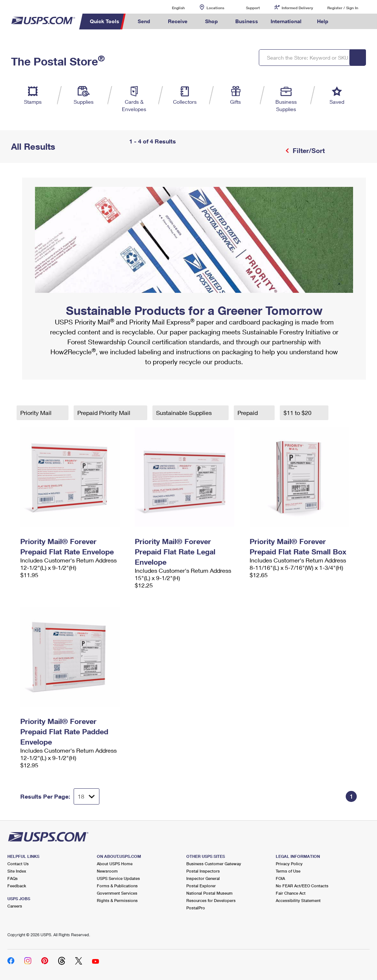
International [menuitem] (286, 21)
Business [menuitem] (247, 21)
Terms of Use (288, 871)
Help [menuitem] (323, 21)
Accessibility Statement (298, 900)
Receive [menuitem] (178, 21)
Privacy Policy (289, 864)
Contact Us (18, 864)
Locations (215, 8)
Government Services (117, 893)
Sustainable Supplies (185, 413)
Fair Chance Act (291, 893)
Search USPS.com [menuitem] (347, 22)
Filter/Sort (308, 150)
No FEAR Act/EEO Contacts (302, 886)
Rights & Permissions (117, 900)
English (171, 8)
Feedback (17, 886)
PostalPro (196, 908)
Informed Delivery (297, 8)
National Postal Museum (209, 893)
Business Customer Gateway (214, 864)
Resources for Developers (211, 900)
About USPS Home (115, 864)
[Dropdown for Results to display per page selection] (87, 796)
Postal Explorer (201, 886)
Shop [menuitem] (212, 21)
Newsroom (107, 871)
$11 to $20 (298, 413)
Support (253, 8)
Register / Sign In (343, 8)
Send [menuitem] (144, 21)
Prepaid (248, 413)
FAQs (13, 878)
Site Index (17, 871)
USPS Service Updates (118, 878)
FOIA (280, 878)
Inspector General (203, 878)
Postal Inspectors (203, 871)
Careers (15, 906)
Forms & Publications (117, 886)
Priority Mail (37, 413)
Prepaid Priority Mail (105, 413)
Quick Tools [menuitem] (105, 21)
